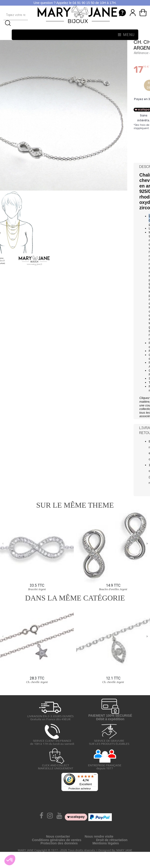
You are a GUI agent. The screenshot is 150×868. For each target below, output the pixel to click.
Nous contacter (58, 836)
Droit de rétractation (112, 840)
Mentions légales (106, 843)
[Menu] (95, 776)
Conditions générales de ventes (57, 840)
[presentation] (3, 543)
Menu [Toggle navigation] (126, 35)
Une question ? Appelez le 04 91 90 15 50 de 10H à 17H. (75, 3)
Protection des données (59, 843)
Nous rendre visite (99, 836)
